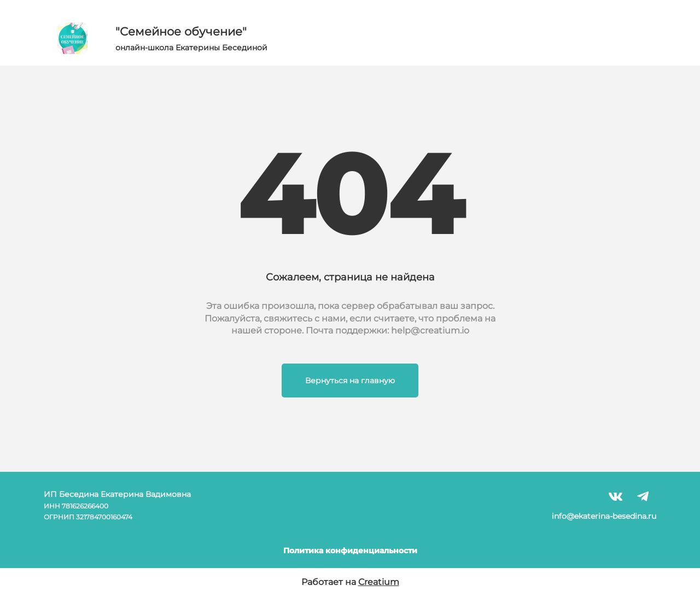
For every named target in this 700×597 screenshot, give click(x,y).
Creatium (379, 582)
